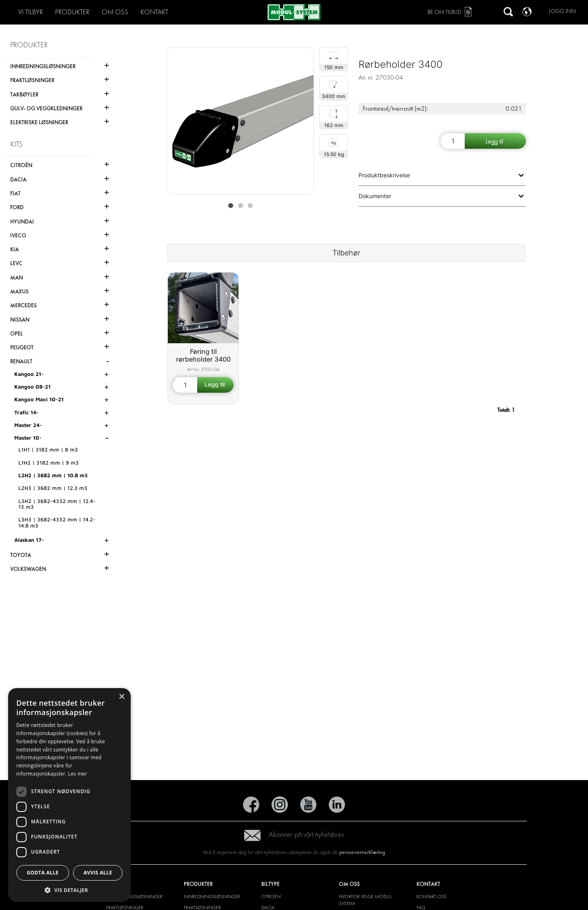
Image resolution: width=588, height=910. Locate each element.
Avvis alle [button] (98, 873)
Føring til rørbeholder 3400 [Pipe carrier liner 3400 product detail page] (203, 355)
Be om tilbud (444, 12)
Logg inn (562, 11)
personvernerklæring (362, 852)
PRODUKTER (72, 12)
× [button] (121, 697)
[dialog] (69, 795)
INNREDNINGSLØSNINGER (134, 897)
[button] (69, 890)
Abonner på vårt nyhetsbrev (294, 835)
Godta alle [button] (42, 873)
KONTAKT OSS (431, 897)
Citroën (271, 897)
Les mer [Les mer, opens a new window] (78, 774)
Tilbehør (346, 253)
